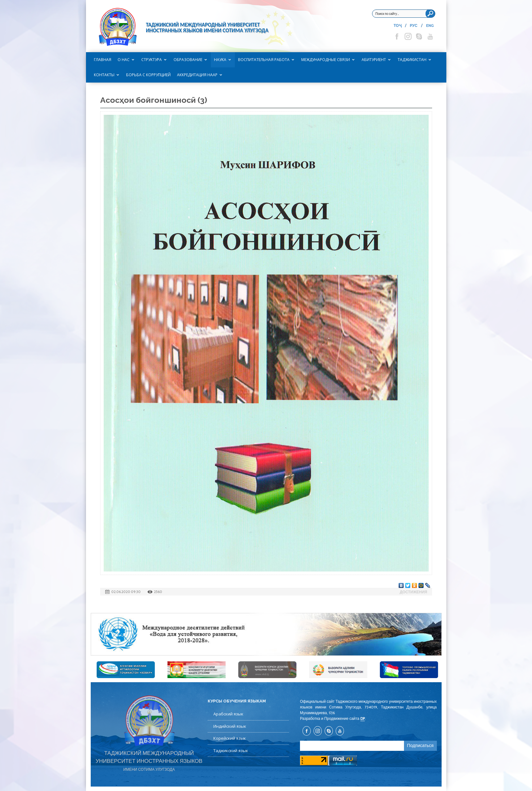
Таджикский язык (231, 751)
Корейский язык (230, 738)
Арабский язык (228, 714)
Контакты (104, 75)
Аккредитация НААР (197, 75)
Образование (188, 60)
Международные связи (326, 60)
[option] (266, 634)
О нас (124, 60)
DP (363, 718)
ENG (430, 25)
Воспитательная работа (264, 60)
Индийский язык (230, 726)
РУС (414, 25)
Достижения (414, 592)
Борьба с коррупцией (148, 75)
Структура (152, 60)
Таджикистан (412, 60)
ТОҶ (397, 25)
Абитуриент (374, 60)
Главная (103, 60)
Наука (220, 60)
